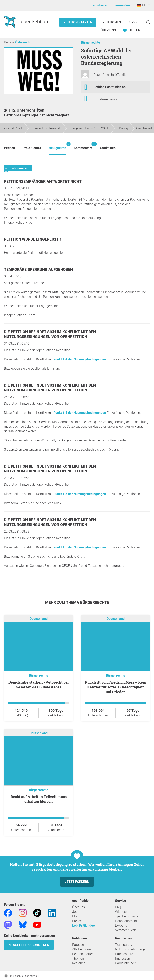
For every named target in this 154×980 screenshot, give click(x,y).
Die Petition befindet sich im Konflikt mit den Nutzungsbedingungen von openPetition (50, 334)
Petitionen (112, 22)
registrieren (100, 5)
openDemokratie (127, 916)
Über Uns (108, 30)
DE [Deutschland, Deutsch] (141, 5)
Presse (77, 921)
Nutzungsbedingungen (131, 949)
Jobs (76, 912)
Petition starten (78, 22)
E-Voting (121, 925)
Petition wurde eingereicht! (33, 239)
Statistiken (108, 148)
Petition (10, 148)
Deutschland (39, 619)
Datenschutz (124, 954)
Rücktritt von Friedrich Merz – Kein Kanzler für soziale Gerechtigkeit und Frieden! (116, 687)
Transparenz (124, 945)
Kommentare (83, 146)
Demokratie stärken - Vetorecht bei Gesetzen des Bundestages (38, 685)
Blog (75, 916)
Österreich (23, 42)
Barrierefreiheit (125, 963)
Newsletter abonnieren (29, 945)
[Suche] (148, 22)
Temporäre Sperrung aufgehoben (38, 269)
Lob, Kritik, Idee (84, 925)
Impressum (123, 958)
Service (134, 22)
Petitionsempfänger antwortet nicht (43, 181)
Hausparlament (126, 921)
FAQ (118, 907)
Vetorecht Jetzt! (126, 930)
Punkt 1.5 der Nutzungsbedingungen (80, 413)
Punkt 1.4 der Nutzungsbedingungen (80, 359)
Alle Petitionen (82, 949)
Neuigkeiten (57, 146)
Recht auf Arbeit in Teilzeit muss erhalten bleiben (39, 799)
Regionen (79, 963)
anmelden (123, 5)
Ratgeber (79, 945)
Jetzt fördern (77, 882)
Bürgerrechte (91, 43)
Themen (78, 958)
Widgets (121, 912)
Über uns (79, 907)
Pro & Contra (32, 148)
